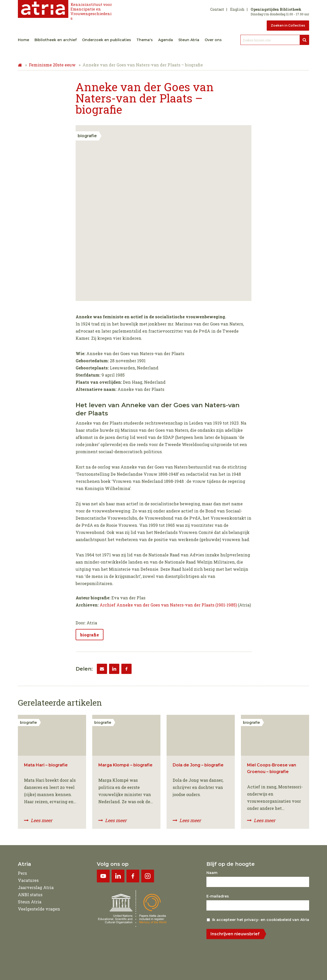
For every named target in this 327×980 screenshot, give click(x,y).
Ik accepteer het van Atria (261, 920)
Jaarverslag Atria (36, 887)
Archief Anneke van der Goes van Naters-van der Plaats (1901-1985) (168, 605)
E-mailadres (218, 896)
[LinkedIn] (114, 669)
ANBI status (30, 895)
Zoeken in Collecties (288, 25)
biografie (90, 635)
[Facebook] (126, 669)
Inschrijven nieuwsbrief (235, 934)
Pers (22, 873)
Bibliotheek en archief (56, 40)
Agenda (166, 40)
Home (24, 40)
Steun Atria (189, 40)
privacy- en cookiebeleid (268, 920)
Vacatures (28, 880)
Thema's (145, 40)
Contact (217, 9)
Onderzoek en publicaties (107, 40)
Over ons (213, 40)
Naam (212, 873)
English (237, 9)
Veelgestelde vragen (39, 909)
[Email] (102, 669)
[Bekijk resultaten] (304, 40)
